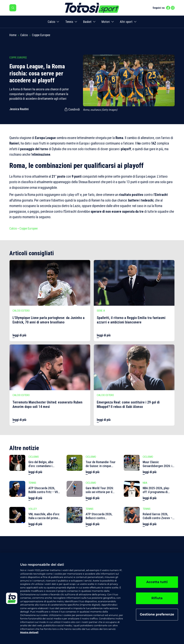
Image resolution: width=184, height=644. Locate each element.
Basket (87, 22)
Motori (106, 22)
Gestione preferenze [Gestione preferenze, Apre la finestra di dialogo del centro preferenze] (157, 614)
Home (13, 35)
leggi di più (19, 335)
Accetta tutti (157, 582)
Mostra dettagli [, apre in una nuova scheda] (29, 632)
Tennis (69, 22)
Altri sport (126, 22)
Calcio (51, 22)
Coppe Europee (41, 35)
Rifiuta (157, 598)
